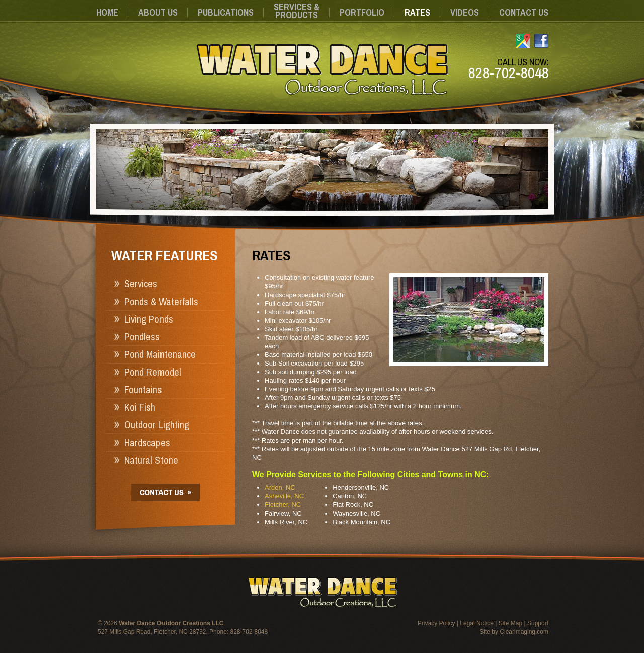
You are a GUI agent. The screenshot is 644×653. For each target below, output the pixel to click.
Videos (465, 12)
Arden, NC (280, 488)
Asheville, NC (284, 496)
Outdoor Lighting (157, 425)
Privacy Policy (436, 623)
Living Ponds (149, 319)
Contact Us (524, 12)
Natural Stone (151, 460)
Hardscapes (147, 442)
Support (538, 623)
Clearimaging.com (524, 632)
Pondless (142, 337)
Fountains (143, 389)
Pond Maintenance (160, 354)
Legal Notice (477, 623)
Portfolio (362, 12)
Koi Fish (140, 407)
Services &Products (297, 11)
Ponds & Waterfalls (161, 301)
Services (141, 284)
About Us (158, 12)
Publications (226, 12)
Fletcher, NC (283, 505)
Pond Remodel (153, 372)
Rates (417, 12)
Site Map (510, 623)
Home (107, 12)
